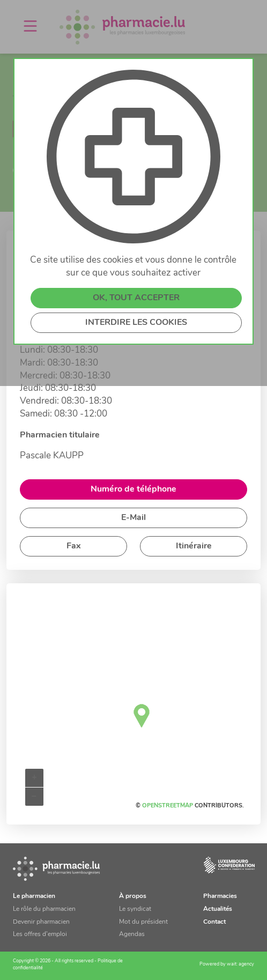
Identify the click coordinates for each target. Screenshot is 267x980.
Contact (214, 922)
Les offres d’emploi (40, 934)
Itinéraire (194, 546)
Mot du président (143, 922)
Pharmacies (220, 896)
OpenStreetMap (168, 806)
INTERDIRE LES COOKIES (136, 323)
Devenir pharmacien (41, 922)
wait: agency (240, 964)
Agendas (132, 934)
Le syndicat (135, 909)
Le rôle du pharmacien (44, 909)
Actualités (218, 909)
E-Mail (133, 518)
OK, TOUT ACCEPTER (136, 298)
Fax (74, 546)
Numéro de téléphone (133, 489)
